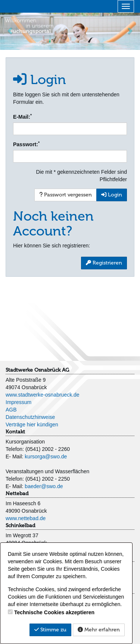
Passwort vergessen (66, 195)
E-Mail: (22, 116)
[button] (10, 31)
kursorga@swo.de (46, 456)
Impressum (18, 402)
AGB (11, 410)
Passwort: (26, 144)
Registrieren (104, 263)
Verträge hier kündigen (32, 424)
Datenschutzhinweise (30, 417)
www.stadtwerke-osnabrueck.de (43, 395)
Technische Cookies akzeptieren (54, 612)
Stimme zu (50, 630)
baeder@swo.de (44, 486)
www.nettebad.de (26, 518)
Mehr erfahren (99, 630)
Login (112, 195)
